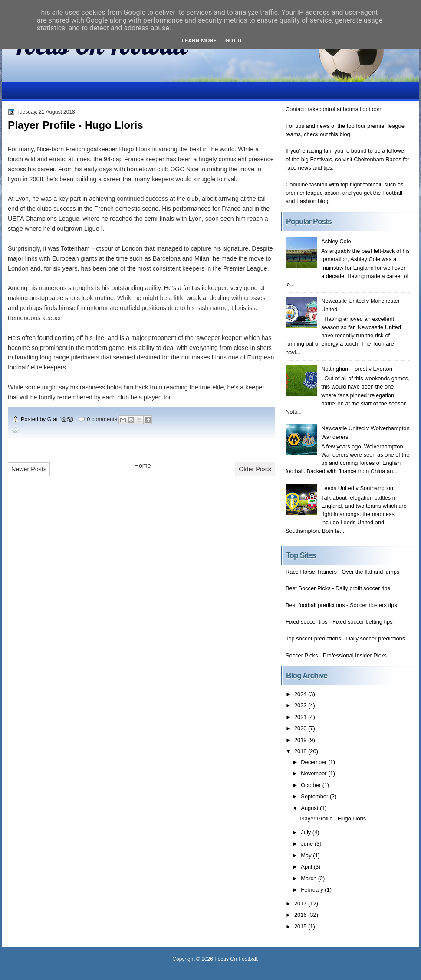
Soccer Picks (302, 655)
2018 (301, 751)
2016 (301, 915)
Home (143, 466)
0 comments (102, 419)
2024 (301, 694)
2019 (301, 740)
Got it (234, 41)
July (306, 832)
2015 (301, 926)
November (314, 773)
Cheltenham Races (377, 159)
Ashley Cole (336, 241)
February (313, 890)
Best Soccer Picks (308, 588)
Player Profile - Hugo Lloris (76, 125)
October (311, 785)
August (310, 808)
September (315, 796)
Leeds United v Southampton (357, 488)
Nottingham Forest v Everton (357, 369)
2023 (301, 705)
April (307, 867)
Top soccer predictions (313, 639)
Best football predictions (315, 605)
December (314, 762)
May (307, 855)
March (309, 878)
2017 (301, 903)
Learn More (199, 41)
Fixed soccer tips (306, 622)
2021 (301, 717)
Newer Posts (29, 469)
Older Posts (255, 469)
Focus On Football (236, 959)
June (308, 844)
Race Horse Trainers (311, 572)
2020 (301, 728)
